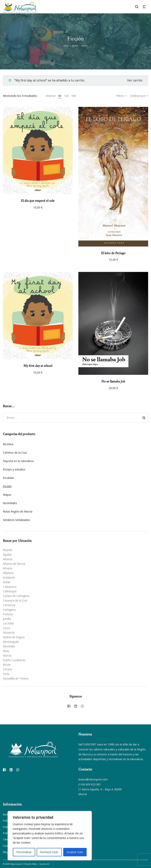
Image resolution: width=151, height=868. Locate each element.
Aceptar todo (75, 852)
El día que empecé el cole (38, 201)
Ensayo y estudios (14, 469)
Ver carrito (135, 80)
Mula (6, 651)
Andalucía (9, 577)
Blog (6, 852)
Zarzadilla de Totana (16, 678)
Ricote (7, 665)
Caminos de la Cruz (15, 453)
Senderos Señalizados (16, 520)
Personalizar (24, 852)
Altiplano (8, 573)
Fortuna (8, 614)
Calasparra (9, 587)
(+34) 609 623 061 (90, 784)
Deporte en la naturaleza (18, 461)
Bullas (7, 582)
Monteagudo (11, 642)
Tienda (75, 46)
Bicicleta (8, 444)
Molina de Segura (14, 637)
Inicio (66, 46)
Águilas (7, 554)
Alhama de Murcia (14, 564)
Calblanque (10, 591)
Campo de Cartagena (16, 596)
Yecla (6, 674)
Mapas (7, 495)
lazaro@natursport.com (93, 779)
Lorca (6, 628)
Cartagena (9, 610)
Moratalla (9, 646)
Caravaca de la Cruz (15, 600)
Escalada (8, 478)
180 (74, 96)
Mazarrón (9, 632)
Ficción (7, 486)
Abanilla (8, 550)
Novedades (10, 503)
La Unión (8, 623)
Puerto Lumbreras (14, 660)
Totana (7, 669)
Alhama (8, 559)
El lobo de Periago (113, 253)
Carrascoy (9, 605)
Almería (8, 568)
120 (66, 96)
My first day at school (38, 366)
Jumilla (7, 619)
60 (60, 96)
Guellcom (44, 864)
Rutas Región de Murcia (18, 511)
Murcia (7, 655)
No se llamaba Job (113, 381)
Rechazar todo (49, 852)
